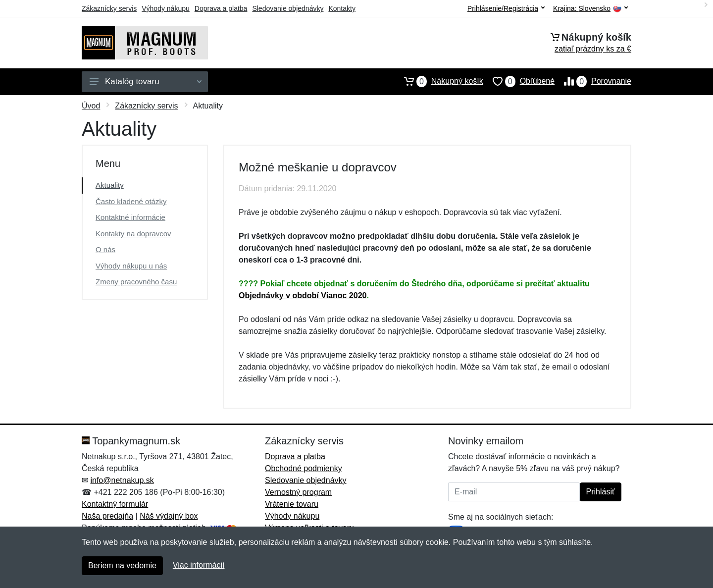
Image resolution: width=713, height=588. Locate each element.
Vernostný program (298, 492)
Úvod (91, 106)
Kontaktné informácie (130, 217)
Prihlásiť (601, 492)
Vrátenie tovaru (292, 504)
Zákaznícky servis (109, 8)
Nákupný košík (439, 81)
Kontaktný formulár (115, 504)
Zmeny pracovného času (136, 282)
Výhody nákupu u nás (131, 266)
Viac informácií (199, 565)
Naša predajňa (107, 516)
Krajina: (590, 9)
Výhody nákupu (166, 8)
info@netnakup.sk (122, 480)
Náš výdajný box (169, 516)
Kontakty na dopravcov (133, 234)
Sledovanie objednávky (288, 8)
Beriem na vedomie (122, 565)
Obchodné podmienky (304, 468)
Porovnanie (593, 81)
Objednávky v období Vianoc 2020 (303, 295)
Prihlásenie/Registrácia (506, 8)
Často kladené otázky (131, 201)
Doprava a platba (221, 8)
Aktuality (110, 185)
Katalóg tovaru (146, 81)
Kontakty (342, 8)
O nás (105, 249)
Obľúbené (519, 81)
